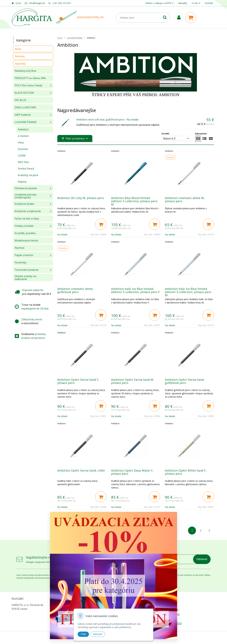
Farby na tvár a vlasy (27, 218)
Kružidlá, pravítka (25, 233)
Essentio (23, 149)
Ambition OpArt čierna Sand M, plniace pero (133, 381)
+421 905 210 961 (62, 3)
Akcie (18, 49)
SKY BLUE (20, 100)
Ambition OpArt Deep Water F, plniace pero (132, 472)
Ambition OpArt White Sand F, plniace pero (186, 472)
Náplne (22, 182)
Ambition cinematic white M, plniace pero (185, 200)
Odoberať (202, 559)
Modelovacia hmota (26, 240)
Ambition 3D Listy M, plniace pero (81, 198)
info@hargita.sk (37, 3)
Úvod (18, 3)
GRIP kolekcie (23, 115)
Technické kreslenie (27, 270)
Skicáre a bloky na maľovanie (25, 278)
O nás (195, 3)
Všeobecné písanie (26, 188)
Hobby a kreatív (24, 226)
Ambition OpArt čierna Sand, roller (81, 470)
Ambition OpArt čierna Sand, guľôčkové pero (185, 381)
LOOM (22, 156)
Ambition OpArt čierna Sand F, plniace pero (78, 381)
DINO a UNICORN (25, 107)
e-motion (23, 136)
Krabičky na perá (28, 175)
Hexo (21, 142)
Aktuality (183, 3)
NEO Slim (23, 162)
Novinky (20, 56)
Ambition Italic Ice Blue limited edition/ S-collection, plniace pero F (135, 290)
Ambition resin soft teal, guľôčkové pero (100, 120)
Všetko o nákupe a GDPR (158, 3)
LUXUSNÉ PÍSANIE (26, 122)
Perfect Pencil (26, 169)
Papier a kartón (24, 255)
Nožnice (20, 248)
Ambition (23, 129)
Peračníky (21, 262)
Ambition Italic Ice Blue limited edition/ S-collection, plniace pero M (188, 292)
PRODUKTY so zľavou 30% (30, 78)
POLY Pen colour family (28, 85)
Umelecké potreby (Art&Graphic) (26, 196)
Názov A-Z (169, 138)
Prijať (83, 634)
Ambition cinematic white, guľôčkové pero (75, 290)
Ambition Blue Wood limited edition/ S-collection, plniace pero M (134, 201)
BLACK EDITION (24, 93)
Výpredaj (20, 64)
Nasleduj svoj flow (25, 71)
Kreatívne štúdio (24, 204)
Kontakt (209, 3)
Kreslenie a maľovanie (28, 211)
